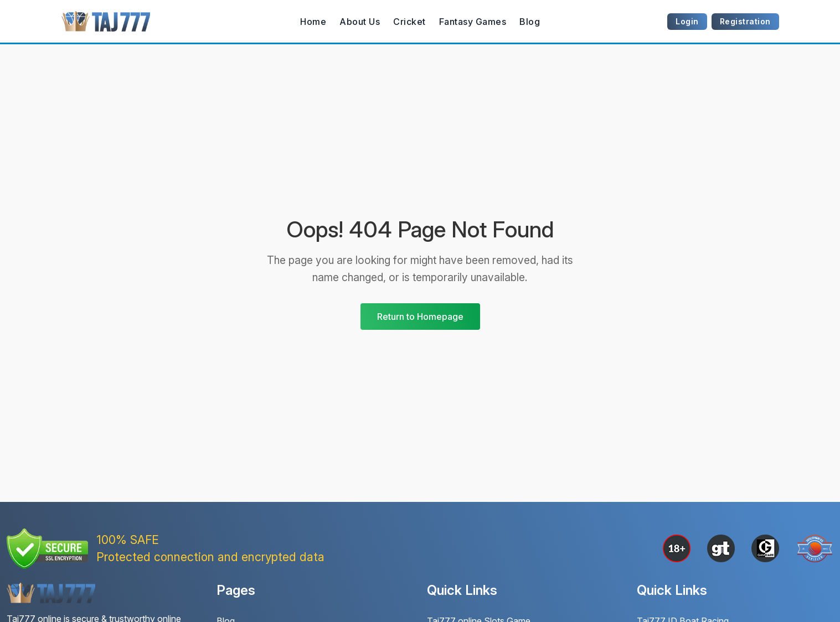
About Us (360, 22)
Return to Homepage (420, 317)
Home (313, 22)
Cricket (409, 22)
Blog (530, 22)
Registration (745, 21)
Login (687, 21)
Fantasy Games (473, 22)
